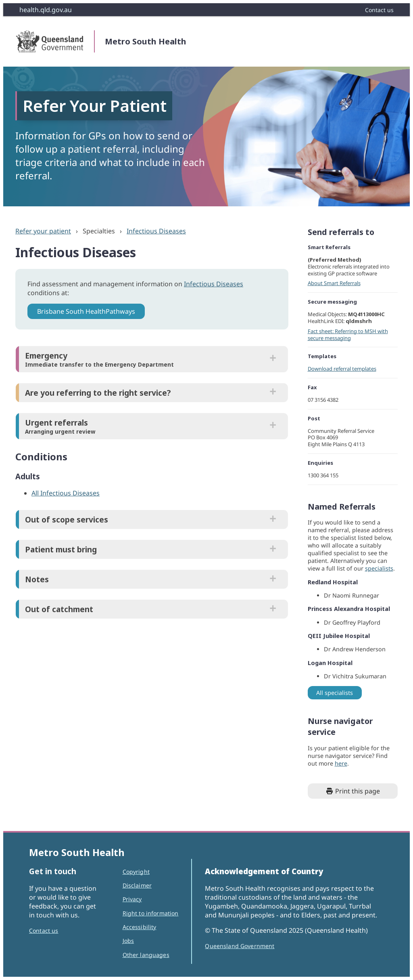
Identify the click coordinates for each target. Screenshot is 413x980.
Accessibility (140, 927)
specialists (379, 568)
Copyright (136, 872)
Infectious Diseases (156, 231)
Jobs (128, 941)
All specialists (335, 693)
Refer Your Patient (95, 106)
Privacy (132, 899)
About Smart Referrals (334, 283)
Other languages (146, 955)
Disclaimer (137, 885)
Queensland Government (240, 946)
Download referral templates (342, 369)
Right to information (151, 913)
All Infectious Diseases (66, 493)
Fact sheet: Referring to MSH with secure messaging (348, 335)
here (341, 763)
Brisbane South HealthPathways (86, 311)
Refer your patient (43, 231)
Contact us (44, 931)
